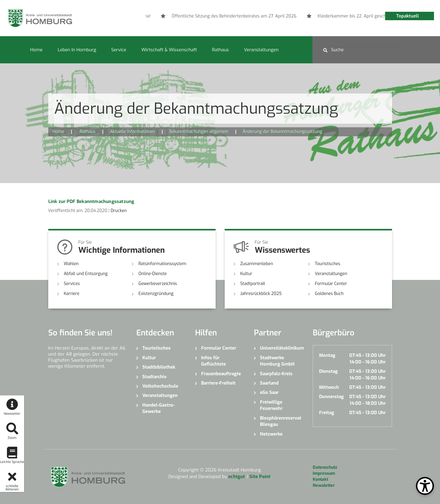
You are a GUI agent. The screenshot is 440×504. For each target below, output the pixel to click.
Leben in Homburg (77, 50)
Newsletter (324, 485)
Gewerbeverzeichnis (158, 284)
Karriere (72, 294)
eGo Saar (269, 392)
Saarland (269, 383)
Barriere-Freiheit (218, 383)
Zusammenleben (257, 264)
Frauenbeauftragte (221, 374)
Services (72, 284)
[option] (326, 16)
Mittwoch (329, 387)
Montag (327, 355)
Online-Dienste (153, 274)
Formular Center (331, 284)
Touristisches (328, 264)
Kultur (246, 274)
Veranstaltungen (261, 50)
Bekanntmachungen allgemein (199, 132)
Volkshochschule (160, 386)
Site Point (260, 477)
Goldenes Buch (329, 294)
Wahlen (71, 264)
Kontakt (320, 479)
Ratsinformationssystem (162, 264)
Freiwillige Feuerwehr (271, 405)
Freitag (327, 413)
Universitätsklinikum (282, 348)
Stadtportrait (253, 284)
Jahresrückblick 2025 (261, 294)
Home (36, 50)
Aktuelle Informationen (133, 132)
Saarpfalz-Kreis (276, 374)
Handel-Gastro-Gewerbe (158, 408)
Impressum (324, 473)
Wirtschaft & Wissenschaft (169, 50)
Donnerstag (331, 397)
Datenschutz (325, 467)
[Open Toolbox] (425, 486)
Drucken (119, 211)
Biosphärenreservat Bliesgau (281, 421)
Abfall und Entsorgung (86, 274)
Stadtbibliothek (159, 367)
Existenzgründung (156, 294)
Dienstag (328, 371)
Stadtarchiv (154, 377)
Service (119, 50)
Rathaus (220, 50)
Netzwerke (271, 434)
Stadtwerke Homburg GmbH (277, 361)
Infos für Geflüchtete (214, 361)
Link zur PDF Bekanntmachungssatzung (91, 201)
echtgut (237, 477)
